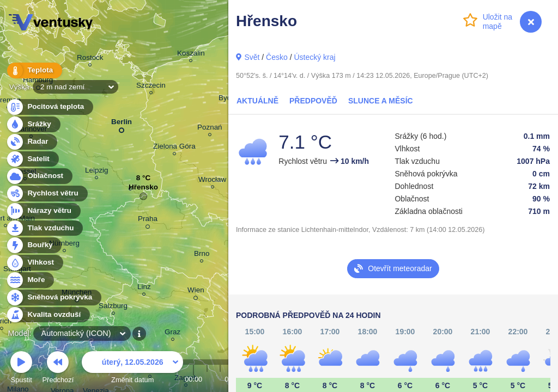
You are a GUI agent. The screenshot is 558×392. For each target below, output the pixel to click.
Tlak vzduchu (44, 228)
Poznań (210, 129)
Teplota (34, 71)
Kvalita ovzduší (48, 315)
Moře (30, 280)
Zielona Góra (174, 148)
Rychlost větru (47, 194)
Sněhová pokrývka (53, 298)
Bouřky (34, 245)
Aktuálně (257, 101)
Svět (252, 57)
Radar (32, 142)
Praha (148, 220)
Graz (172, 333)
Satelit (32, 159)
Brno (202, 255)
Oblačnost (39, 176)
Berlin (122, 124)
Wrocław (212, 181)
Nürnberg (64, 245)
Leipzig (97, 172)
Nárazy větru (43, 211)
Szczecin (151, 87)
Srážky (33, 124)
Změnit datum (132, 369)
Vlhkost (34, 263)
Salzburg (113, 307)
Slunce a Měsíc (381, 101)
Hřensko (143, 190)
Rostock (90, 59)
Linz (144, 288)
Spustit (21, 369)
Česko (277, 57)
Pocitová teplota (49, 107)
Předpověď (313, 101)
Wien (196, 292)
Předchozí (58, 369)
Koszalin (191, 55)
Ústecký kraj (314, 57)
